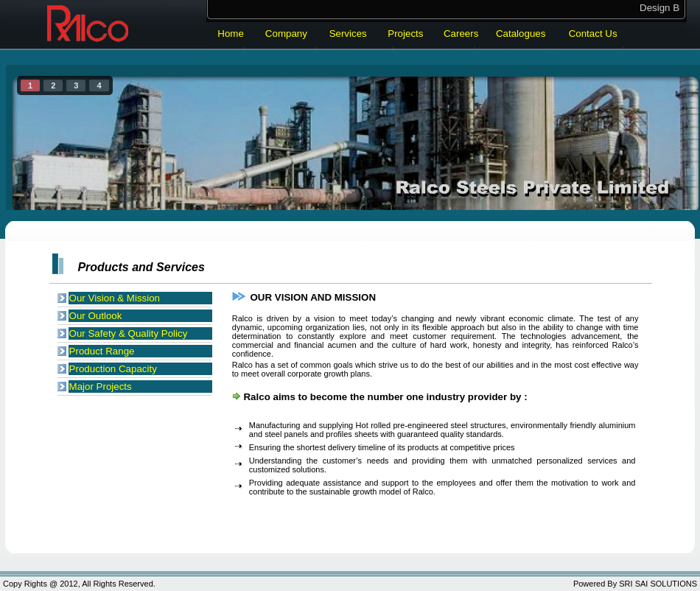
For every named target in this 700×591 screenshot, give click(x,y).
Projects (405, 34)
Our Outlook (96, 316)
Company (286, 34)
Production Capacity (113, 369)
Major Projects (101, 387)
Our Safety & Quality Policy (129, 333)
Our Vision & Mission (115, 298)
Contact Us (593, 34)
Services (348, 34)
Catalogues (521, 34)
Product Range (102, 351)
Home (231, 34)
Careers (461, 34)
